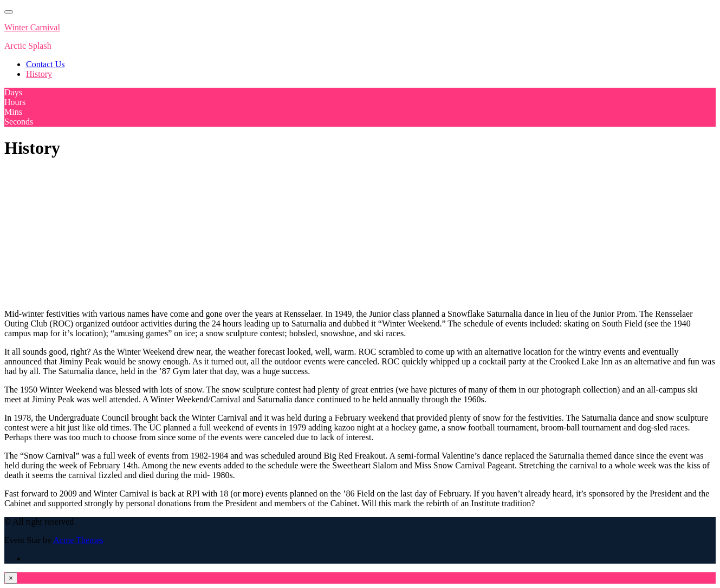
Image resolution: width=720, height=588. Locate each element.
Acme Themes (78, 540)
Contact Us (46, 64)
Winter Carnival (32, 27)
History (39, 74)
